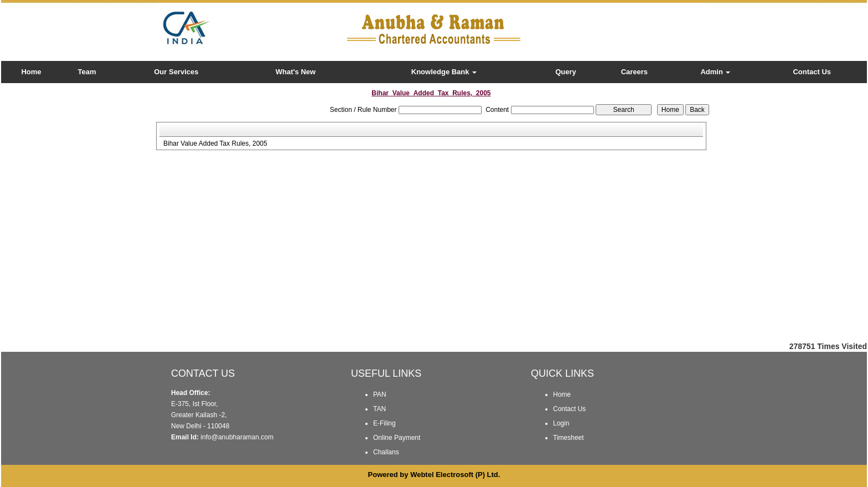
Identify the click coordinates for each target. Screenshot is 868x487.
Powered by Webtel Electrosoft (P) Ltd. (434, 475)
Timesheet (569, 438)
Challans (386, 452)
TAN (379, 409)
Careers (634, 72)
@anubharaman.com (242, 437)
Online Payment (397, 438)
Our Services (176, 72)
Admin (715, 72)
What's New (296, 72)
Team (87, 72)
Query (566, 72)
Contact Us (812, 72)
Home (31, 72)
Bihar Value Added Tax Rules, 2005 (215, 143)
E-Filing (384, 423)
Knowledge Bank (444, 72)
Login (561, 423)
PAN (380, 394)
